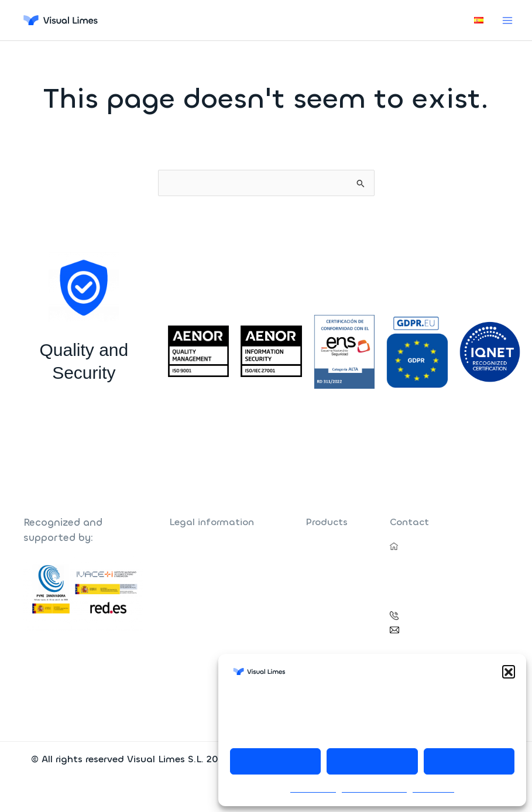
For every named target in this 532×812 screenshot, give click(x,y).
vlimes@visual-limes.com (449, 629)
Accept (275, 761)
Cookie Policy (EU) (203, 602)
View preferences (469, 761)
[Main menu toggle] (508, 20)
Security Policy (196, 573)
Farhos (318, 546)
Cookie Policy (313, 789)
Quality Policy (193, 587)
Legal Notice (433, 789)
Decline (372, 761)
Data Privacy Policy (374, 789)
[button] (509, 671)
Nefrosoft (323, 560)
